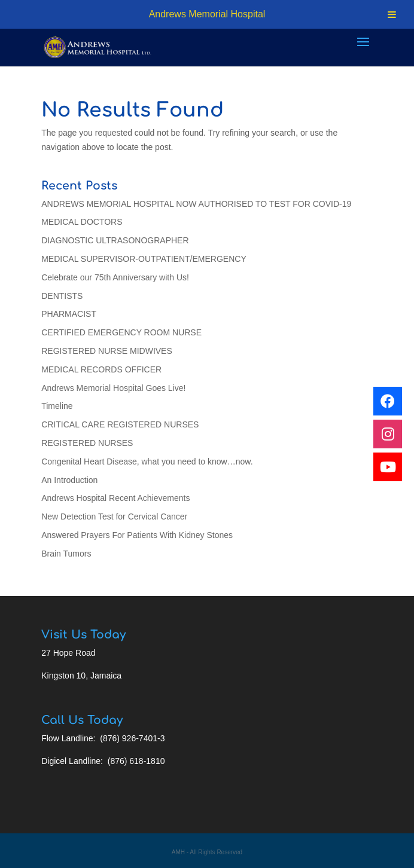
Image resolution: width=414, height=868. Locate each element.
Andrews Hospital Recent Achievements (115, 498)
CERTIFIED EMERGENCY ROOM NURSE (121, 332)
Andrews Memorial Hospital (207, 14)
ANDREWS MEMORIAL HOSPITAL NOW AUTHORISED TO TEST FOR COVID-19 (196, 204)
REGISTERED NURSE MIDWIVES (107, 351)
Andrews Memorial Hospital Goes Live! (113, 388)
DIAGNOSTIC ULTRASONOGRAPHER (115, 240)
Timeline (57, 406)
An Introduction (69, 480)
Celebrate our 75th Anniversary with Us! (115, 277)
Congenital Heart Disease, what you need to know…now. (147, 461)
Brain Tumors (66, 554)
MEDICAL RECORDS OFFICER (101, 369)
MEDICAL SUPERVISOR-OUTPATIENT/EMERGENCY (144, 259)
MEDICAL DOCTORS (82, 222)
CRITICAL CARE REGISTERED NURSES (120, 424)
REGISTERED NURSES (87, 443)
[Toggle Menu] (392, 14)
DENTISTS (62, 296)
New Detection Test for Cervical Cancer (114, 516)
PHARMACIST (69, 314)
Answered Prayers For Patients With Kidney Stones (137, 535)
